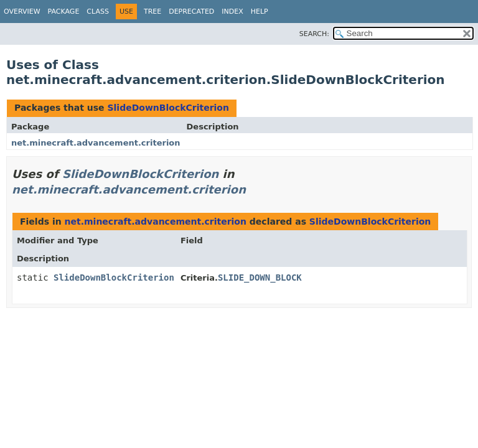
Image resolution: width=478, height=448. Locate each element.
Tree (152, 12)
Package (64, 12)
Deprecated (191, 12)
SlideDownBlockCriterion (168, 108)
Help (260, 12)
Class (98, 12)
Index (232, 12)
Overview (22, 12)
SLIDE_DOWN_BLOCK (260, 278)
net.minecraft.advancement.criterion (96, 143)
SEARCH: (314, 34)
